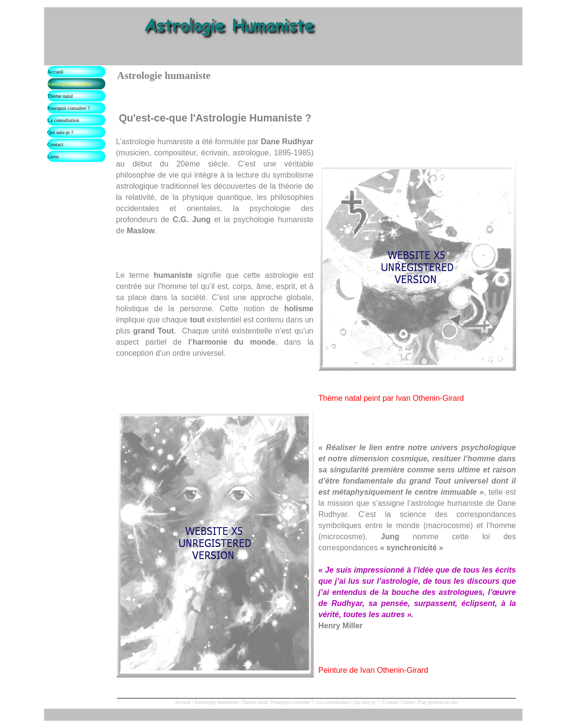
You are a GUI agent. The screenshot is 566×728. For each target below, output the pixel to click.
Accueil (182, 702)
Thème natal (254, 702)
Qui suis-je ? (366, 702)
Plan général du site (438, 702)
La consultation (333, 702)
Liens (408, 702)
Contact (390, 702)
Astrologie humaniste (216, 702)
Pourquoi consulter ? (292, 702)
